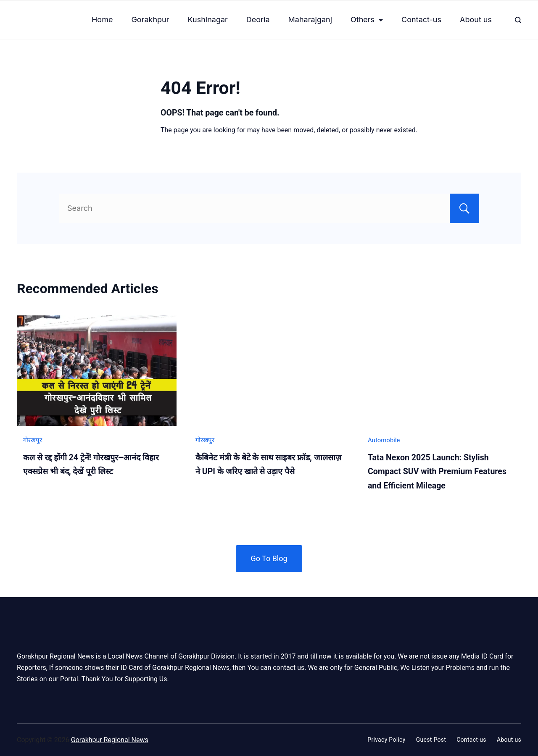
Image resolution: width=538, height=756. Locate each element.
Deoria (258, 20)
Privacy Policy (386, 740)
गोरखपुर (33, 440)
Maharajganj (310, 20)
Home (102, 20)
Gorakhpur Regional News (110, 740)
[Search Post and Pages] (518, 20)
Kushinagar (208, 20)
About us (476, 20)
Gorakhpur (150, 20)
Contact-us (421, 20)
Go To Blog (269, 558)
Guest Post (431, 740)
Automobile (384, 440)
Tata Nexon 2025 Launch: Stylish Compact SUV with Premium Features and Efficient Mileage (437, 472)
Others (367, 20)
